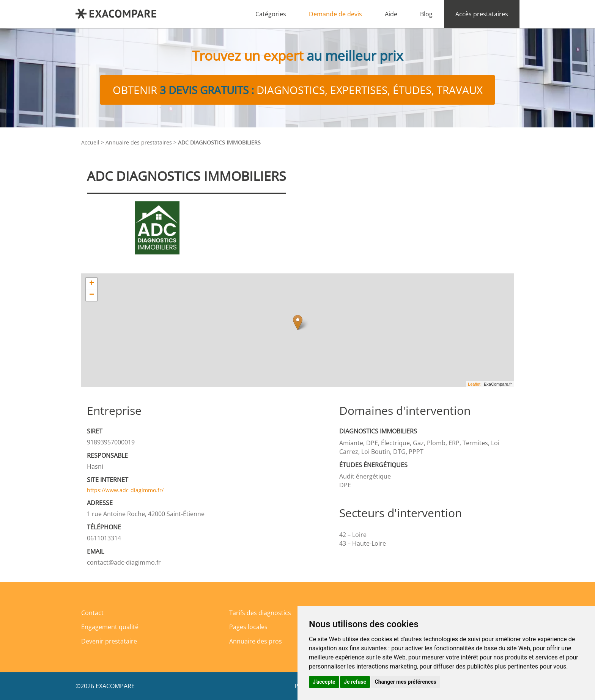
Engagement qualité (110, 627)
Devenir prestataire (109, 641)
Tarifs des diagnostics (260, 613)
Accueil (90, 142)
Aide (391, 14)
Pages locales (248, 627)
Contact (92, 613)
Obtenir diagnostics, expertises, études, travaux (298, 90)
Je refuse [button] (355, 682)
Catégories (271, 14)
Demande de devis (335, 14)
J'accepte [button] (324, 682)
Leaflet (474, 384)
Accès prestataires (482, 14)
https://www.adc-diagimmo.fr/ (125, 490)
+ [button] (92, 284)
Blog (426, 14)
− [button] (92, 295)
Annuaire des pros (256, 641)
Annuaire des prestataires (139, 142)
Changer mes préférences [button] (406, 682)
